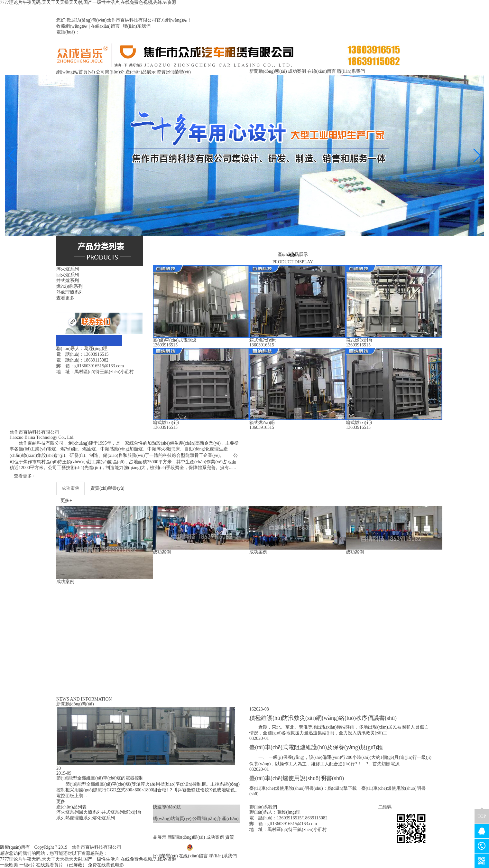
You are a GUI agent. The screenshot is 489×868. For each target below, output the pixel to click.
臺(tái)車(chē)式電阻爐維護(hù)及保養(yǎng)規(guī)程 (316, 747)
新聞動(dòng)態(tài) (268, 71)
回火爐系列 (90, 812)
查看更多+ (24, 476)
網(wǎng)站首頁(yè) (76, 72)
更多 (61, 802)
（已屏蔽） (76, 865)
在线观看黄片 (50, 865)
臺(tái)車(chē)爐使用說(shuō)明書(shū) (297, 778)
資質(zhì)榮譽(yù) (174, 72)
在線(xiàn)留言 (105, 26)
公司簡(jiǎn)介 (110, 72)
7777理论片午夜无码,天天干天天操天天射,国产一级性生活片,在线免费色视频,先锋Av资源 (88, 2)
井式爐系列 (113, 812)
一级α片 (27, 865)
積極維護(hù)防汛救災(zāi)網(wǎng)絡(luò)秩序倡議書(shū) (323, 718)
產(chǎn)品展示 (141, 72)
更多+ (66, 500)
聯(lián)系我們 (137, 26)
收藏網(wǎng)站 (72, 26)
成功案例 (297, 71)
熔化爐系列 (104, 818)
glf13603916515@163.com (292, 824)
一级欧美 (9, 865)
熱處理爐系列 (79, 818)
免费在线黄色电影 (106, 865)
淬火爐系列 (68, 812)
